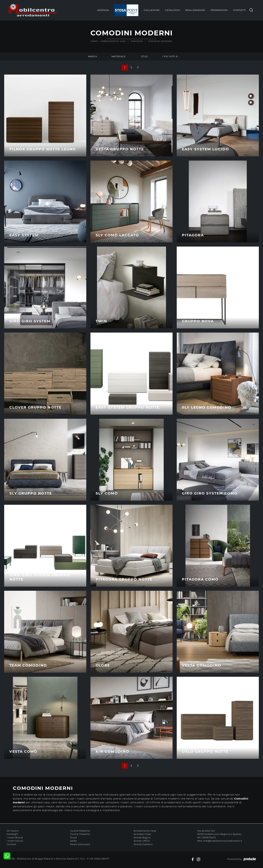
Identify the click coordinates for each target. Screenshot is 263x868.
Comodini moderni (160, 41)
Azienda (103, 10)
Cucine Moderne (80, 831)
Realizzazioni (195, 10)
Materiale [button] (118, 56)
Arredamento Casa (113, 41)
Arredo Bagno (142, 837)
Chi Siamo (13, 831)
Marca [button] (93, 56)
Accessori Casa (142, 834)
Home (94, 41)
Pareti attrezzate (80, 844)
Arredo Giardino (143, 844)
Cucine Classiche (80, 834)
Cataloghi (173, 10)
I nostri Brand (15, 837)
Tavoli (74, 837)
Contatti (239, 10)
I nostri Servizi (15, 841)
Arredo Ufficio (142, 841)
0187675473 (209, 837)
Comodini (137, 41)
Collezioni (152, 10)
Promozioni (219, 10)
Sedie (74, 841)
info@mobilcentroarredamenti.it (223, 841)
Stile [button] (145, 56)
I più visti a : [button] (171, 56)
